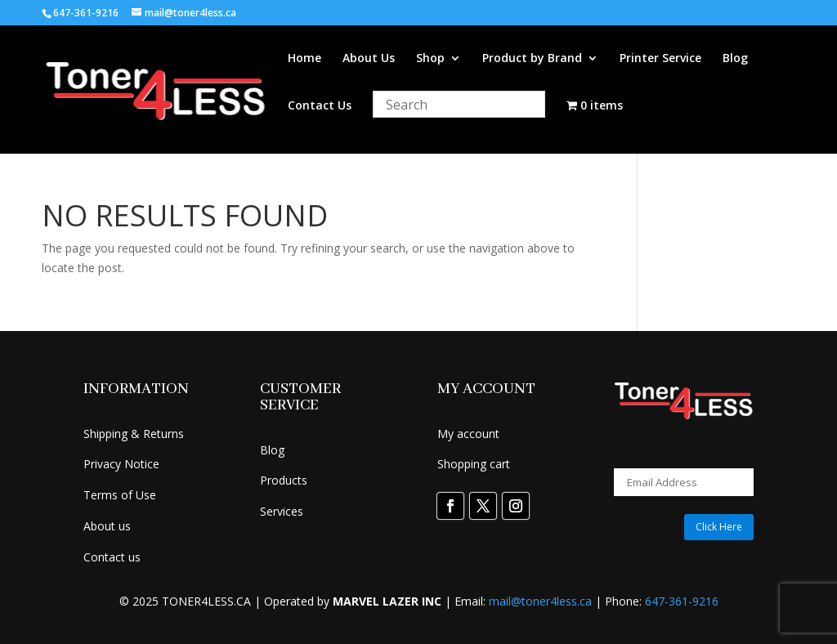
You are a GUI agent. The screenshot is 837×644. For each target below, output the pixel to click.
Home (304, 59)
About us (107, 526)
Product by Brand (532, 59)
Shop (430, 59)
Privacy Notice (121, 464)
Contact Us (320, 106)
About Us (369, 59)
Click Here (719, 527)
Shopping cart (474, 464)
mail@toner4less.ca (540, 601)
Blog (735, 59)
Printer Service (660, 59)
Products (284, 480)
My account (468, 434)
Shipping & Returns (134, 434)
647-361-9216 (682, 601)
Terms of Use (120, 495)
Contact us (112, 557)
